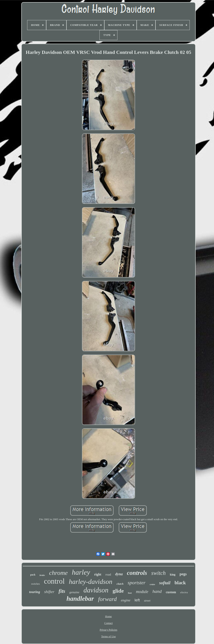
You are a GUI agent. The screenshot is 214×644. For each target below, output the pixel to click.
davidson (96, 590)
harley (81, 572)
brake (42, 575)
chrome (58, 573)
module (142, 592)
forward (107, 599)
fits (62, 591)
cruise (152, 584)
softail (165, 583)
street (147, 601)
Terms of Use (108, 636)
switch (159, 573)
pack (33, 575)
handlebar (80, 599)
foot (130, 593)
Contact (108, 623)
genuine (74, 592)
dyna (119, 574)
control (54, 581)
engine (125, 600)
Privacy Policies (108, 630)
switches (35, 584)
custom (171, 592)
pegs (183, 574)
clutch (120, 584)
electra (184, 592)
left (137, 600)
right (98, 574)
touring (35, 592)
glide (118, 591)
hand (157, 591)
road (108, 574)
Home (108, 616)
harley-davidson (91, 582)
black (180, 583)
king (173, 575)
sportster (137, 583)
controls (137, 573)
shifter (49, 592)
